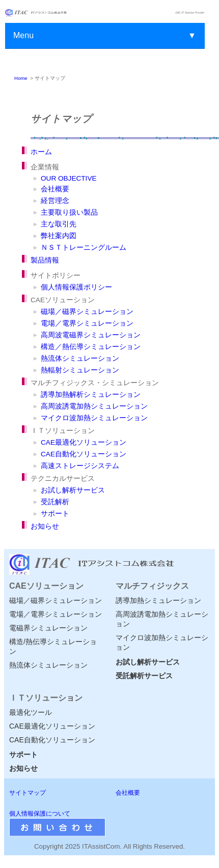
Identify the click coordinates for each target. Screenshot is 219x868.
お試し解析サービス (73, 490)
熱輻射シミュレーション (80, 370)
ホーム (41, 152)
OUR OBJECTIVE (69, 178)
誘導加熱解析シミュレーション (91, 395)
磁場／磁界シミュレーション (87, 312)
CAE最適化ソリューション (84, 442)
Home (21, 78)
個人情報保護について (40, 814)
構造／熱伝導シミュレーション (91, 347)
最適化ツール (31, 712)
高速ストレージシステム (80, 466)
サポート (55, 514)
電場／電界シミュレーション (87, 323)
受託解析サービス (144, 676)
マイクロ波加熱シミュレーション (94, 418)
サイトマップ (28, 793)
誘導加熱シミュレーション (158, 600)
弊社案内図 (59, 236)
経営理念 (55, 201)
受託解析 (55, 502)
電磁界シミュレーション (48, 628)
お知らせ (45, 526)
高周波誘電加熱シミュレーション (94, 406)
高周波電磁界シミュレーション (91, 335)
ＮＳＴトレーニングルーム (84, 248)
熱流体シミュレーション (80, 358)
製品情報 (45, 260)
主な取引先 (59, 224)
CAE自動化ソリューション (84, 454)
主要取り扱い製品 (69, 212)
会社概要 (55, 189)
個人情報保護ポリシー (76, 287)
